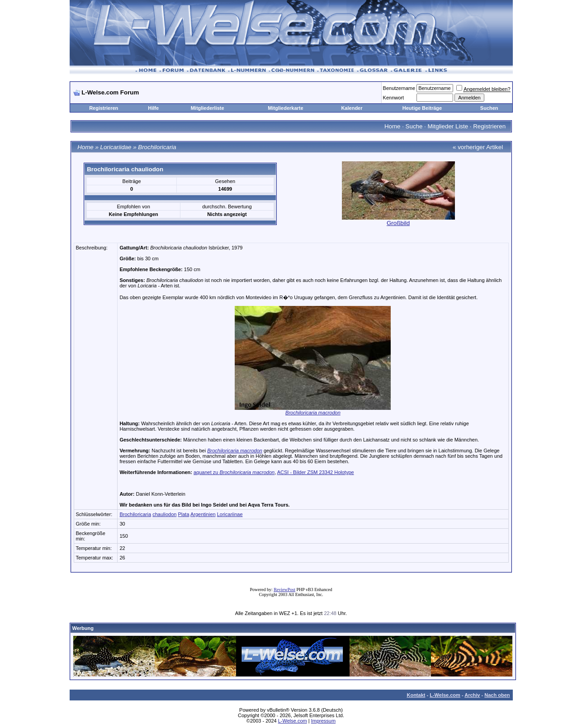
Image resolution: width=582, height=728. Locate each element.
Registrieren (104, 108)
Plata (183, 514)
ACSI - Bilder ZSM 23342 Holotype (316, 472)
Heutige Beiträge (422, 108)
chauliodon (164, 514)
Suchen (489, 108)
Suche (414, 126)
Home (393, 126)
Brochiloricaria (157, 147)
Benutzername (399, 88)
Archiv (472, 695)
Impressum (323, 721)
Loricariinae (230, 514)
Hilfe (153, 108)
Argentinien (203, 514)
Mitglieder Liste (448, 126)
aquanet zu (234, 472)
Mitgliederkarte (285, 108)
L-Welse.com (445, 695)
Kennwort (393, 98)
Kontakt (416, 695)
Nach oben (497, 695)
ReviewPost (284, 589)
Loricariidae (116, 147)
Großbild (398, 223)
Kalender (352, 108)
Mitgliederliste (208, 108)
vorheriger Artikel (480, 147)
